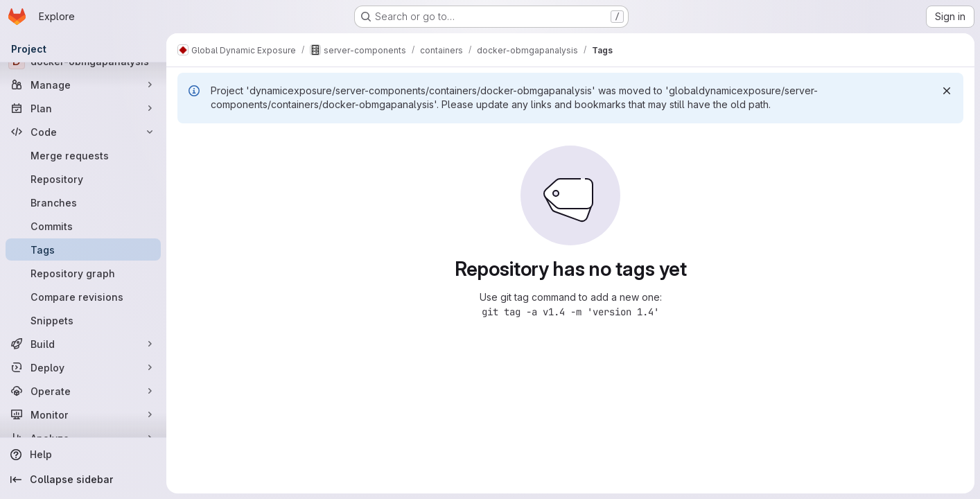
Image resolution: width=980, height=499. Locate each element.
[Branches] (83, 202)
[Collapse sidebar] (83, 480)
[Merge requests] (83, 155)
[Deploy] (83, 367)
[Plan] (83, 108)
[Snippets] (83, 320)
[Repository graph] (83, 273)
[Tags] (83, 249)
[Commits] (83, 226)
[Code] (83, 132)
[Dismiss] (947, 91)
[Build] (83, 344)
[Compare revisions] (83, 297)
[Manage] (83, 85)
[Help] (83, 455)
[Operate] (83, 391)
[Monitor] (83, 414)
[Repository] (83, 179)
